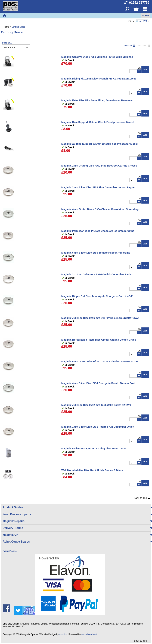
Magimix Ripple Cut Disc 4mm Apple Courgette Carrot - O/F (97, 296)
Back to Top (140, 498)
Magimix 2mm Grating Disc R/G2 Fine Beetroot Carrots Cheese (99, 166)
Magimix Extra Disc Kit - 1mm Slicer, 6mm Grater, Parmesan (97, 100)
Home (4, 16)
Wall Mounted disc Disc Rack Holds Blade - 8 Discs (92, 470)
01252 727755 (139, 3)
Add (145, 70)
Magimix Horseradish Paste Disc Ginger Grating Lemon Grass (99, 340)
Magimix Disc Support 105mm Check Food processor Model (97, 122)
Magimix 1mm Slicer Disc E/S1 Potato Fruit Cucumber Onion (98, 427)
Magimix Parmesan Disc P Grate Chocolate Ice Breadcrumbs (98, 231)
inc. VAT (143, 21)
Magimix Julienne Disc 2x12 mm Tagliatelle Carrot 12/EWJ (96, 405)
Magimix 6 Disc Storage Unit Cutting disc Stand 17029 (94, 449)
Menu (145, 9)
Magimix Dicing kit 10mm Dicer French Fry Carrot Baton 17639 (99, 79)
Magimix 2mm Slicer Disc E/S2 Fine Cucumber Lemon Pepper (98, 187)
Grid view (127, 46)
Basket (136, 9)
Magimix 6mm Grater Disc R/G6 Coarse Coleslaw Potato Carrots (100, 361)
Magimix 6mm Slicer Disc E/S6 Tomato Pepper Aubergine (96, 253)
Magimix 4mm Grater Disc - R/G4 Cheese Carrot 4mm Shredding (100, 209)
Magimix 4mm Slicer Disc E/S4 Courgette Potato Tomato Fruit (98, 383)
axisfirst (63, 634)
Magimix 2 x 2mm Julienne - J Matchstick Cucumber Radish (97, 274)
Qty (139, 68)
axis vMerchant (89, 634)
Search (127, 9)
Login (146, 16)
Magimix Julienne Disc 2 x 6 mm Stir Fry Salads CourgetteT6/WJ (100, 318)
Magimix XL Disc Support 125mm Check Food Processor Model (99, 144)
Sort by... (7, 43)
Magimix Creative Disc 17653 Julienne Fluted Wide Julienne (97, 57)
